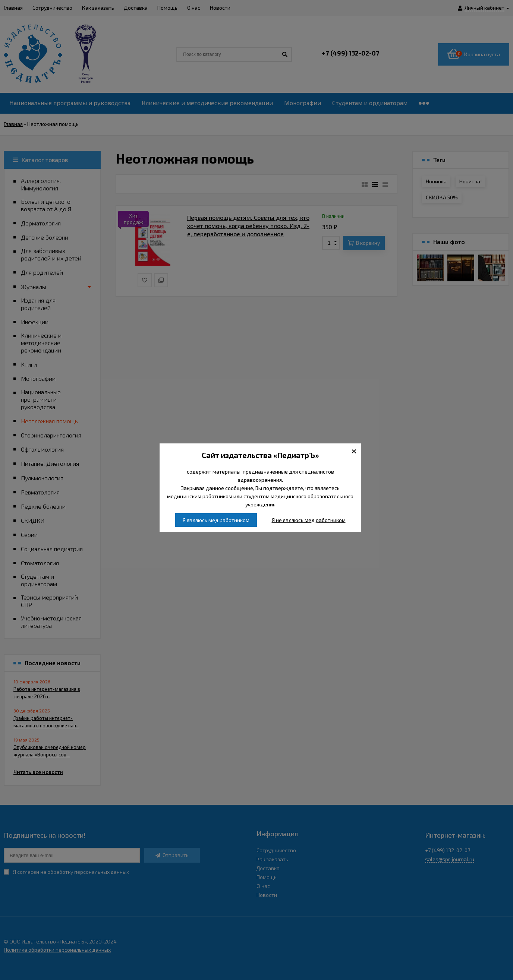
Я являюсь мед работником (216, 520)
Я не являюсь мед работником (309, 520)
